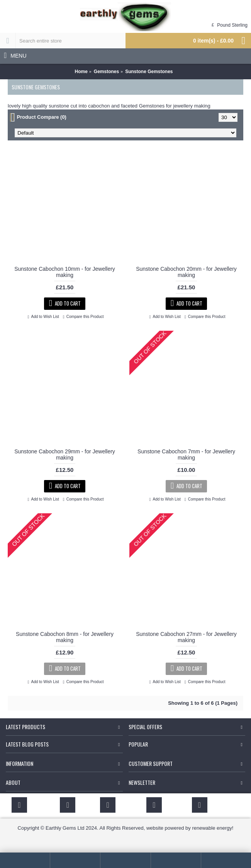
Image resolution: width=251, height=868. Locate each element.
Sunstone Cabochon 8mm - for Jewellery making (65, 637)
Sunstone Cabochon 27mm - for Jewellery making (186, 637)
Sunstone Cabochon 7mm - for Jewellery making (186, 454)
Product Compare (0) (42, 117)
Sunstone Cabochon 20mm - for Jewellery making (186, 272)
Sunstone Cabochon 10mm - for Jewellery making (65, 272)
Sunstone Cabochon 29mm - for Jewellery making (65, 454)
